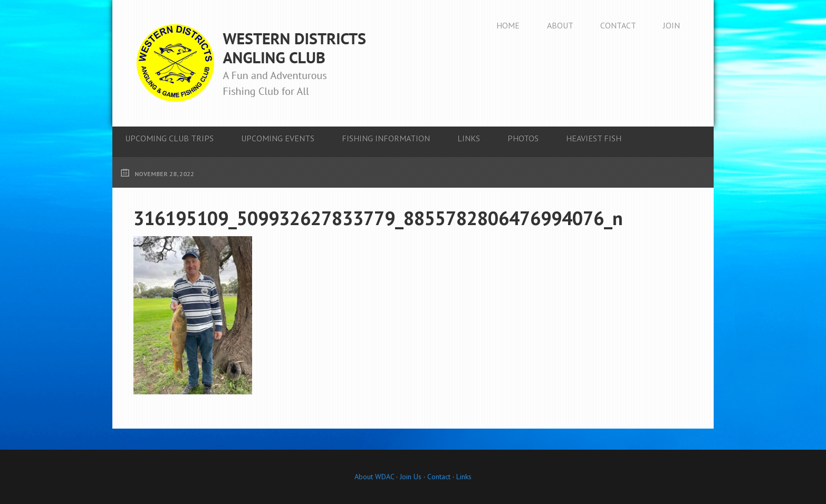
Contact (439, 477)
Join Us (410, 477)
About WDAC (374, 477)
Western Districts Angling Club (251, 63)
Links (464, 477)
